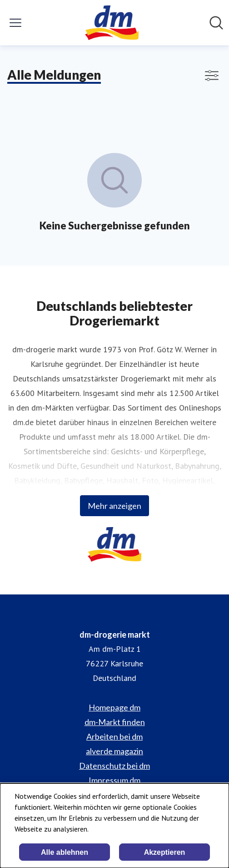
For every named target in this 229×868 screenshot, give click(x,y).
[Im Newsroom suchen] (216, 23)
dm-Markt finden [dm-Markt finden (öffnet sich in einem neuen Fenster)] (115, 722)
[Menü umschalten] (15, 23)
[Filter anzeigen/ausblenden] (212, 76)
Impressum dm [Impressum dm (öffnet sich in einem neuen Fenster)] (114, 780)
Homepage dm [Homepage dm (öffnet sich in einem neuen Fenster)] (114, 707)
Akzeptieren (165, 852)
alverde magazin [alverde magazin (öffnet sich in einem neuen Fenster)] (114, 751)
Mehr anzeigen (114, 506)
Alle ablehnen (65, 852)
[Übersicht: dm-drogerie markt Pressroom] (112, 23)
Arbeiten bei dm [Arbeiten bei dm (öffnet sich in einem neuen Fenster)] (114, 736)
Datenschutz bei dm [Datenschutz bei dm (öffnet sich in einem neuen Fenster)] (114, 766)
